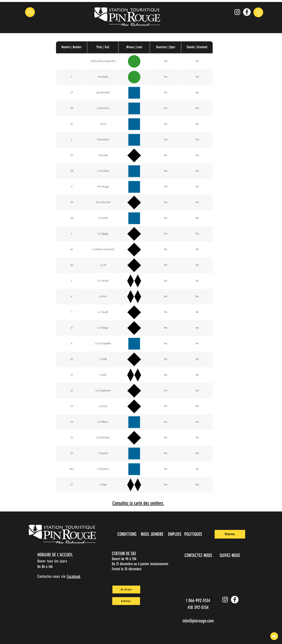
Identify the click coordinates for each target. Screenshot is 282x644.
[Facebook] (247, 12)
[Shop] (258, 12)
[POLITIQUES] (194, 534)
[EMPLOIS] (175, 534)
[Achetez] (126, 601)
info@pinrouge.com (198, 621)
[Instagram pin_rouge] (237, 12)
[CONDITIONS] (127, 534)
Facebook (74, 576)
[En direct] (126, 590)
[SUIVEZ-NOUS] (230, 555)
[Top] (274, 636)
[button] (30, 12)
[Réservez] (230, 534)
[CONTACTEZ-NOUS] (199, 555)
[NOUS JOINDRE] (152, 534)
